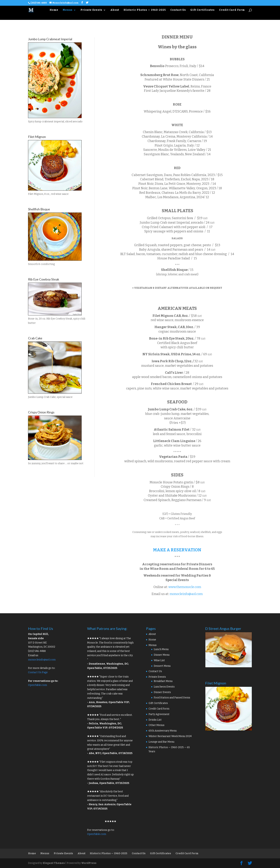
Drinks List (155, 720)
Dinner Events (162, 692)
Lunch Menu (161, 649)
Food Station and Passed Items (172, 698)
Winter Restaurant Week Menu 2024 (170, 736)
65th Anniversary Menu (163, 731)
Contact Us (178, 10)
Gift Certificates (202, 10)
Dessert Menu (162, 666)
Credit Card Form (232, 10)
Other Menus (157, 725)
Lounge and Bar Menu (161, 742)
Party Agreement (159, 714)
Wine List (159, 660)
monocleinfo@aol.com (186, 594)
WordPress (89, 863)
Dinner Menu (162, 655)
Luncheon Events (164, 687)
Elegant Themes (54, 863)
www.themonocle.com (185, 587)
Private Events (91, 10)
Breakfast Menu (163, 681)
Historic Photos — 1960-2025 (145, 10)
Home (54, 10)
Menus (68, 10)
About (115, 10)
